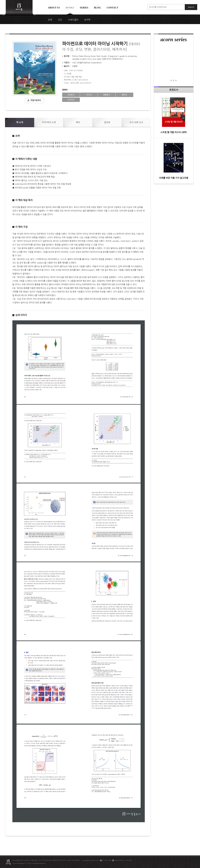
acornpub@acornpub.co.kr (90, 860)
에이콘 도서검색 (98, 15)
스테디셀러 (73, 20)
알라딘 (124, 95)
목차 (78, 122)
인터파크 (71, 100)
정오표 (107, 122)
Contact (112, 8)
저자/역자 (49, 122)
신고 (136, 122)
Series (84, 8)
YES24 (89, 95)
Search (191, 7)
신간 (60, 20)
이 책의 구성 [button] (21, 227)
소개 (20, 122)
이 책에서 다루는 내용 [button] (26, 159)
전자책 (87, 20)
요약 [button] (18, 136)
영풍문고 (107, 95)
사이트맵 (129, 860)
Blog (97, 8)
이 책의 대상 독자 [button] (24, 200)
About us (54, 8)
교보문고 (71, 95)
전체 (50, 20)
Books (70, 8)
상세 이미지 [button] (21, 315)
